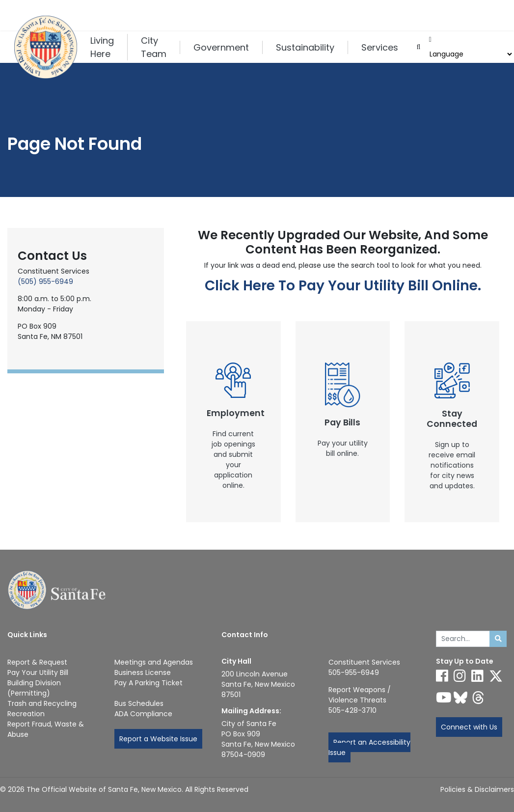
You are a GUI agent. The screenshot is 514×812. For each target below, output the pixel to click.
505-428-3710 (352, 710)
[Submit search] (498, 639)
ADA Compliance (143, 714)
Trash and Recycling (42, 703)
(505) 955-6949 (45, 281)
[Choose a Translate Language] (470, 54)
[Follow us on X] (496, 676)
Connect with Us (469, 727)
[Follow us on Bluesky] (460, 698)
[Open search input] (419, 47)
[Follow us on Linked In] (477, 676)
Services (380, 47)
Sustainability (305, 47)
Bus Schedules (139, 703)
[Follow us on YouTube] (444, 698)
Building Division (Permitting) (34, 688)
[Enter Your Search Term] (463, 639)
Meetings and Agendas (154, 662)
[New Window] (233, 422)
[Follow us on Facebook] (442, 676)
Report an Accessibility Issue (369, 747)
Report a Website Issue (158, 739)
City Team (154, 47)
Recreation (26, 714)
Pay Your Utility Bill (38, 672)
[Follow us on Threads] (478, 698)
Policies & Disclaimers (477, 789)
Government (221, 47)
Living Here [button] (102, 47)
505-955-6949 (354, 672)
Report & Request (37, 662)
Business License (143, 672)
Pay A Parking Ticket (149, 683)
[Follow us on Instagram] (460, 676)
